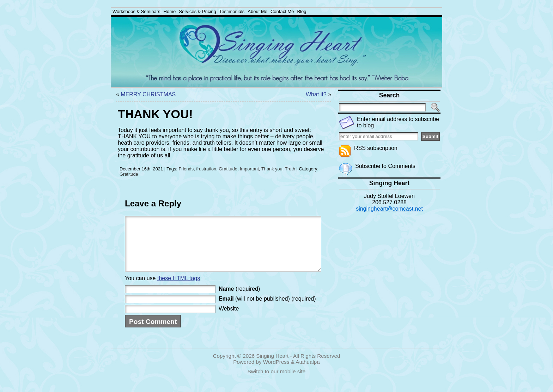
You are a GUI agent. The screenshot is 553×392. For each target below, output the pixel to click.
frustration (206, 169)
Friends (186, 169)
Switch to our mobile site (277, 382)
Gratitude (228, 169)
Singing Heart (272, 366)
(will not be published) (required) (267, 309)
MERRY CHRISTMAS (148, 94)
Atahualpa (308, 372)
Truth (290, 169)
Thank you (272, 169)
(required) (239, 299)
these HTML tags (179, 289)
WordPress (276, 372)
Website (229, 319)
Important (249, 169)
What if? (316, 94)
